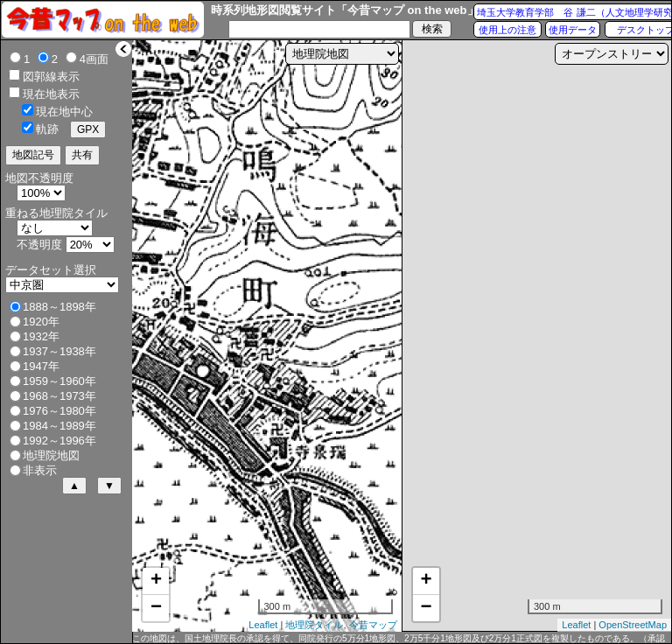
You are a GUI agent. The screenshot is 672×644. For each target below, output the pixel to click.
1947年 (41, 366)
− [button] (156, 608)
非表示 (40, 470)
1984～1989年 (59, 426)
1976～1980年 (59, 411)
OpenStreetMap (633, 625)
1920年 (41, 322)
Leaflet (263, 625)
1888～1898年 (59, 307)
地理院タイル (314, 625)
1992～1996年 (59, 441)
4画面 (94, 59)
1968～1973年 (59, 396)
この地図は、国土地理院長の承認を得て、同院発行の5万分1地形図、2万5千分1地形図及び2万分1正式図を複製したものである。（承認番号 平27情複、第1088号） (399, 639)
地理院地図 (51, 455)
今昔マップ (373, 625)
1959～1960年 (59, 381)
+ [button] (156, 581)
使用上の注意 (507, 30)
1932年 (41, 336)
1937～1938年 (59, 351)
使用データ (573, 30)
